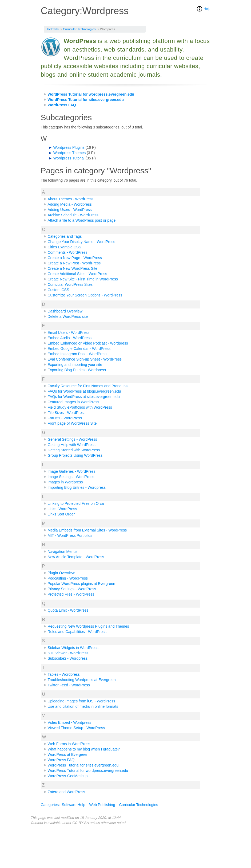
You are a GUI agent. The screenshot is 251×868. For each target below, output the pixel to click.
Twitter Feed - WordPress (69, 685)
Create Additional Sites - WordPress (77, 274)
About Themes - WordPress (70, 199)
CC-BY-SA (80, 823)
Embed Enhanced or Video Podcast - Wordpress (88, 343)
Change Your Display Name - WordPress (81, 242)
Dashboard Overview (65, 311)
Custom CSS (58, 290)
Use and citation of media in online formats (83, 706)
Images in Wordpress (65, 482)
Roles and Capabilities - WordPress (77, 632)
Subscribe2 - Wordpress (67, 658)
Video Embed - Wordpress (69, 722)
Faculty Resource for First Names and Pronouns (87, 386)
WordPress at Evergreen (68, 754)
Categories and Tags (65, 236)
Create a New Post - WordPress (74, 263)
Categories (50, 805)
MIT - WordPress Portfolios (70, 535)
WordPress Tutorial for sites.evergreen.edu (86, 100)
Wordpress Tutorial (69, 158)
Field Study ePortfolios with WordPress (80, 407)
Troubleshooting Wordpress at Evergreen (81, 680)
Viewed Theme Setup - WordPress (76, 728)
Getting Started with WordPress (74, 450)
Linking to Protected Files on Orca (76, 503)
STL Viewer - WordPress (68, 653)
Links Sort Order (61, 514)
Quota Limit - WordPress (68, 610)
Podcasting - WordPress (68, 578)
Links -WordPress (62, 509)
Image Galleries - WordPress (71, 471)
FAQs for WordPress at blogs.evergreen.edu (84, 391)
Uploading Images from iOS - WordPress (81, 701)
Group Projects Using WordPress (75, 455)
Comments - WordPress (67, 252)
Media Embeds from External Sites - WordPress (87, 530)
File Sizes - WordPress (66, 413)
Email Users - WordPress (68, 333)
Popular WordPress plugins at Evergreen (81, 584)
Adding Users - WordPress (69, 210)
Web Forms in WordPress (69, 744)
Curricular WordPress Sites (70, 284)
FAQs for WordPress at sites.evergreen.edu (84, 397)
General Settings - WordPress (72, 439)
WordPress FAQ (62, 105)
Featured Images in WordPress (73, 402)
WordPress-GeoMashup (67, 776)
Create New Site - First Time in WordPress (83, 279)
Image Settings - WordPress (71, 477)
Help (207, 9)
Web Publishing (102, 805)
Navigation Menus (62, 552)
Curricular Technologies (79, 29)
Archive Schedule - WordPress (73, 215)
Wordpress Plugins (69, 147)
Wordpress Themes (70, 153)
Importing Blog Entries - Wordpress (77, 487)
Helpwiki (53, 29)
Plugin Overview (61, 573)
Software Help (73, 805)
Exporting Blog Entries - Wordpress (77, 370)
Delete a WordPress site (68, 316)
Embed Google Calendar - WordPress (79, 349)
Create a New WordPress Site (72, 268)
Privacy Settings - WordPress (72, 589)
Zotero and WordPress (66, 792)
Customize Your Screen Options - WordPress (85, 295)
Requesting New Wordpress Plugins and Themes (88, 626)
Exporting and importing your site (75, 365)
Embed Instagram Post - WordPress (77, 354)
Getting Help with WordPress (71, 445)
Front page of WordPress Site (72, 423)
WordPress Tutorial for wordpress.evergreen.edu (91, 94)
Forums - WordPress (65, 418)
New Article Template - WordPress (76, 557)
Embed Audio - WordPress (69, 338)
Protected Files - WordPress (71, 594)
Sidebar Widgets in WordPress (73, 648)
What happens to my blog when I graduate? (84, 749)
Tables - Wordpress (63, 674)
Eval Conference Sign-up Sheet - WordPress (85, 359)
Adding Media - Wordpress (69, 204)
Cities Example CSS (64, 247)
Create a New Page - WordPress (75, 258)
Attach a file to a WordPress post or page (81, 220)
